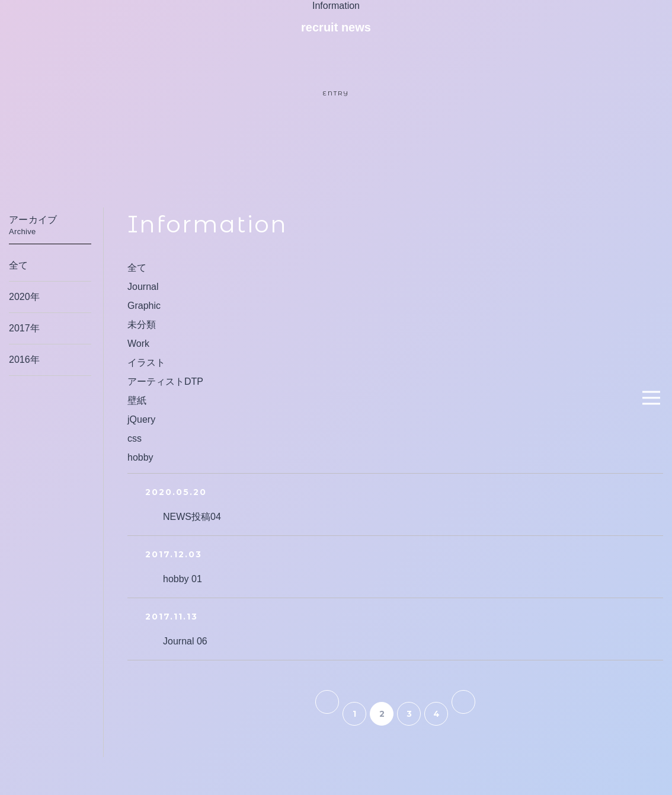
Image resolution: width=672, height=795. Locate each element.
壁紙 (137, 400)
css (135, 438)
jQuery (141, 419)
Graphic (144, 306)
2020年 (24, 297)
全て (137, 268)
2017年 (24, 328)
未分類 (142, 325)
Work (138, 344)
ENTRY (336, 93)
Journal (143, 287)
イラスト (146, 363)
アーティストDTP (165, 381)
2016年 (24, 360)
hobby (140, 457)
